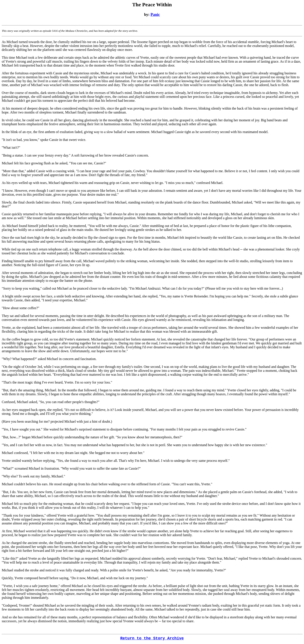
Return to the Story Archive (152, 638)
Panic (155, 15)
